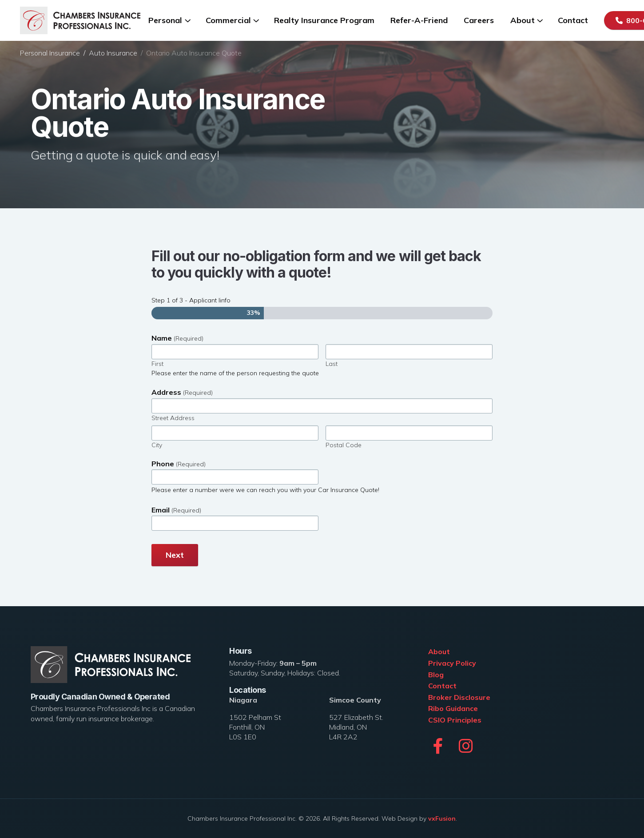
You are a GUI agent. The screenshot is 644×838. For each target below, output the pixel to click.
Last (332, 364)
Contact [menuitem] (573, 20)
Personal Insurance (50, 53)
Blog (436, 675)
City (157, 445)
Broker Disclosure (459, 697)
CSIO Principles (455, 720)
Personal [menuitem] (165, 20)
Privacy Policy (452, 663)
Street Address (173, 418)
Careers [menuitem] (479, 20)
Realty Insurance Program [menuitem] (324, 20)
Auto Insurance (113, 53)
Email (176, 510)
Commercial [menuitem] (228, 20)
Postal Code (344, 445)
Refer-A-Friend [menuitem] (419, 20)
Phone (179, 464)
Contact (442, 686)
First (157, 364)
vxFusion (442, 818)
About (439, 651)
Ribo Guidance (453, 708)
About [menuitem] (523, 20)
